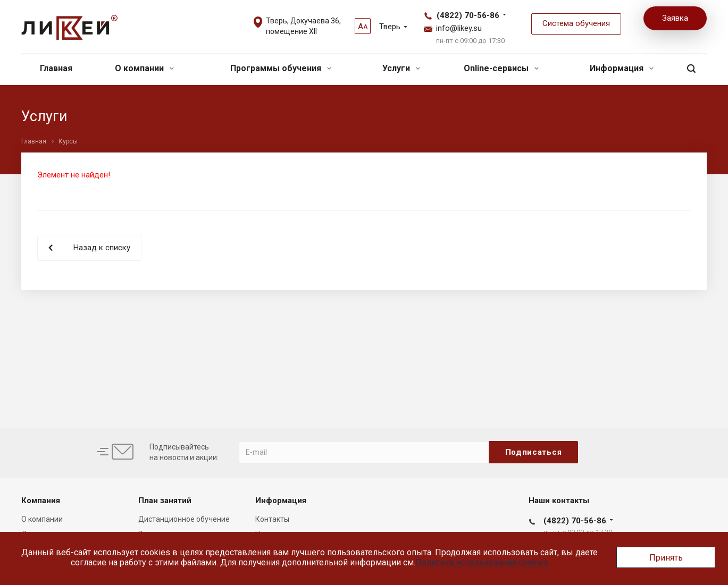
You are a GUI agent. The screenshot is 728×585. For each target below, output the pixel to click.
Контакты (272, 519)
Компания (41, 501)
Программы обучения (281, 68)
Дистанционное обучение (184, 519)
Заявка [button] (675, 18)
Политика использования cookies (482, 562)
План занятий (165, 501)
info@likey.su (459, 28)
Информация (622, 68)
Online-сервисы (501, 68)
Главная (56, 68)
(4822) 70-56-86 (468, 15)
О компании (144, 68)
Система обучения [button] (576, 23)
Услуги (401, 68)
